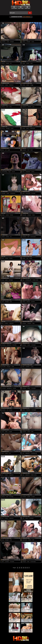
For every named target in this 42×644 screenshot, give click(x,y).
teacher (30, 107)
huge (10, 172)
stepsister (28, 172)
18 (6, 150)
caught (10, 432)
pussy (11, 410)
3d (11, 63)
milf (29, 237)
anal (8, 42)
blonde (28, 302)
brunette (33, 193)
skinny (24, 42)
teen (3, 85)
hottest (6, 323)
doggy (32, 85)
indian (7, 85)
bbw (32, 432)
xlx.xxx (4, 62)
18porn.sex (25, 40)
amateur (4, 42)
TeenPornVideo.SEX (28, 321)
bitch (3, 258)
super (24, 63)
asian (33, 42)
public (29, 497)
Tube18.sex (5, 105)
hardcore (11, 85)
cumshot (4, 388)
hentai (7, 63)
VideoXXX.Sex (6, 83)
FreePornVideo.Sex (27, 83)
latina (27, 518)
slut (11, 302)
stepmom (11, 323)
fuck (24, 172)
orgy (33, 323)
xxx (10, 453)
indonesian (33, 128)
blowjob (12, 42)
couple (33, 497)
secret (13, 172)
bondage (12, 497)
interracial (28, 193)
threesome (13, 193)
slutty (24, 128)
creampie (34, 345)
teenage (11, 280)
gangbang (9, 388)
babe (34, 215)
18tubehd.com (5, 40)
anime (3, 63)
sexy (11, 107)
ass (29, 150)
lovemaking (5, 172)
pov (34, 107)
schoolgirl (34, 410)
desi (32, 63)
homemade (33, 237)
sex (28, 258)
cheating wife (28, 280)
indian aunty (35, 280)
